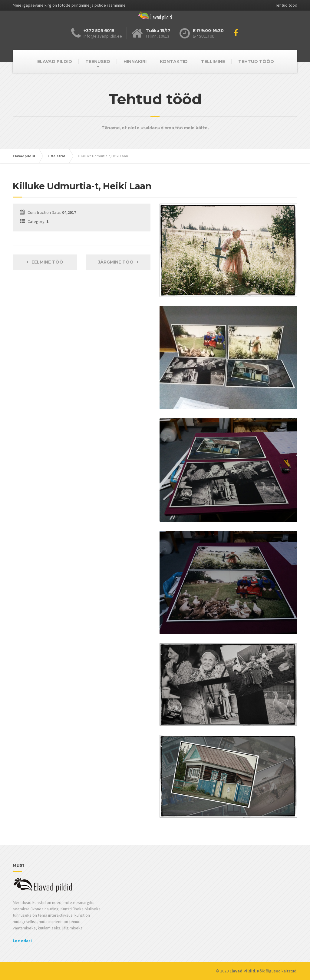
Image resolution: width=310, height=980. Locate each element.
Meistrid (58, 156)
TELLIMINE (213, 61)
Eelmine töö (45, 262)
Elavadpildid (24, 156)
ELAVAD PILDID (55, 61)
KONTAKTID (174, 61)
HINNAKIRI (135, 61)
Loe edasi (22, 941)
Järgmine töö (118, 262)
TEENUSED (98, 61)
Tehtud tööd (286, 5)
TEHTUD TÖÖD (256, 61)
